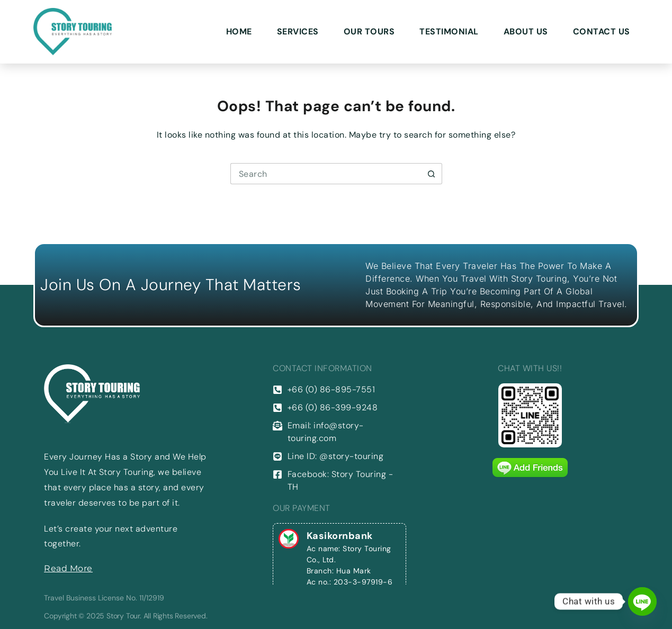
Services (298, 32)
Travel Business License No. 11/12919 (104, 598)
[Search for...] (326, 174)
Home (239, 32)
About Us (526, 32)
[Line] (642, 601)
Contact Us (602, 32)
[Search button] (432, 174)
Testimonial (449, 32)
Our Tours (369, 32)
